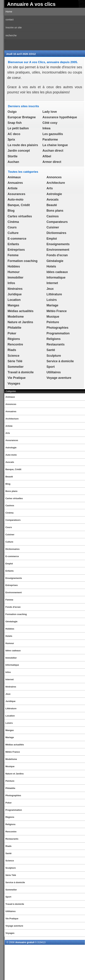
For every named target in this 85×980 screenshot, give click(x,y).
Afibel (47, 156)
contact (9, 20)
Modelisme (16, 317)
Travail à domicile (21, 372)
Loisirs (52, 300)
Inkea (46, 128)
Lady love (50, 112)
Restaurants (56, 344)
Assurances (16, 194)
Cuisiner (53, 227)
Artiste (12, 188)
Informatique (56, 278)
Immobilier (16, 278)
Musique (53, 317)
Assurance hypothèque (60, 117)
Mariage (52, 305)
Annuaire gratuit (25, 942)
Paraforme (50, 140)
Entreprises (16, 250)
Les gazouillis (53, 134)
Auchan (13, 162)
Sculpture (54, 356)
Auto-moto (16, 200)
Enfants (13, 244)
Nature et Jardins (20, 322)
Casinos (53, 216)
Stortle (12, 156)
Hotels (51, 266)
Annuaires (15, 183)
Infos (11, 283)
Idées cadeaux (57, 272)
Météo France (57, 311)
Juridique (15, 294)
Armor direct (52, 162)
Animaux (14, 177)
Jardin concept (19, 151)
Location (14, 300)
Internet (52, 283)
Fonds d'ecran (57, 255)
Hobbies (14, 266)
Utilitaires (54, 372)
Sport (51, 367)
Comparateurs (57, 222)
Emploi (52, 239)
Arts (50, 188)
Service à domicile (60, 361)
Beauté (52, 205)
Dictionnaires (56, 233)
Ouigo (12, 112)
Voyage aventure (59, 378)
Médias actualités (21, 311)
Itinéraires (15, 289)
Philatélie (14, 328)
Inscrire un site (14, 27)
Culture (13, 233)
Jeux (50, 289)
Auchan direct (53, 151)
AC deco (14, 134)
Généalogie (55, 261)
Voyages (14, 383)
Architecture (56, 183)
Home (9, 12)
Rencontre (15, 344)
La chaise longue (55, 145)
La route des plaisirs (23, 145)
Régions (14, 339)
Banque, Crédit (19, 205)
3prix (11, 140)
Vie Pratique (17, 378)
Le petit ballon (18, 128)
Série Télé (15, 361)
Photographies (58, 328)
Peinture (53, 322)
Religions (54, 339)
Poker (12, 333)
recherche (11, 35)
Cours (12, 227)
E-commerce (17, 239)
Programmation (58, 333)
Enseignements (58, 244)
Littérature (54, 294)
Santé (51, 350)
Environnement (58, 250)
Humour (14, 272)
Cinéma (13, 222)
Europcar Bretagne (22, 117)
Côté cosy (50, 123)
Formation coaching (22, 261)
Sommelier (16, 367)
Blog (11, 211)
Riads (12, 350)
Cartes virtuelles (20, 216)
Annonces (54, 177)
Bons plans (55, 211)
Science (14, 356)
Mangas (13, 305)
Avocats (53, 200)
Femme (13, 255)
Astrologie (54, 194)
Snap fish (15, 123)
